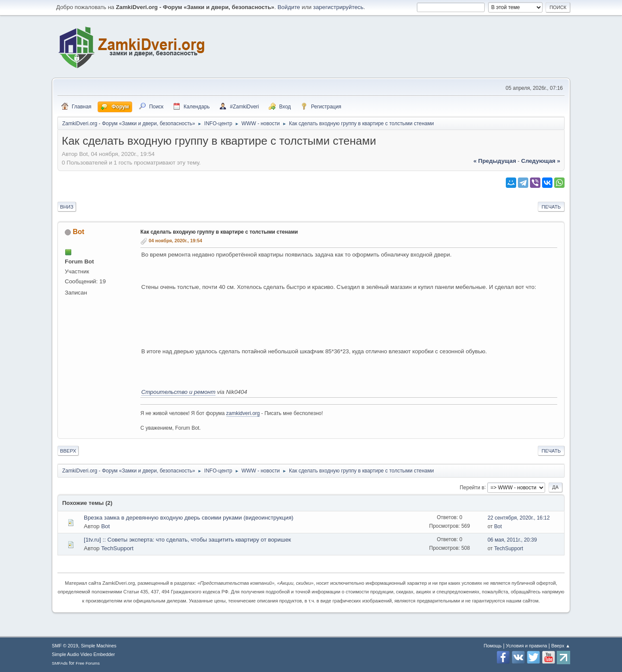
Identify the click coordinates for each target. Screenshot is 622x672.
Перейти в (472, 487)
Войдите (289, 7)
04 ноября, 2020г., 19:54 (175, 241)
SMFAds (60, 663)
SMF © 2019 (65, 646)
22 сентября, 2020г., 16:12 (519, 518)
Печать (551, 207)
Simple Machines (98, 646)
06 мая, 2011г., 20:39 (512, 540)
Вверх (68, 451)
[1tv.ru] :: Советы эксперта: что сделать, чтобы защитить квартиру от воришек (187, 540)
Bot (78, 232)
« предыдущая (495, 161)
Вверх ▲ (561, 646)
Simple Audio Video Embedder (83, 654)
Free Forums (88, 663)
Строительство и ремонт (178, 392)
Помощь (493, 646)
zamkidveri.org (243, 413)
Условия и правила (526, 646)
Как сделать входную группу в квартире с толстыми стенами (219, 232)
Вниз (67, 207)
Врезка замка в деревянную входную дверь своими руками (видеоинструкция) (189, 518)
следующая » (541, 161)
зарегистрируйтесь (338, 7)
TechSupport (117, 548)
